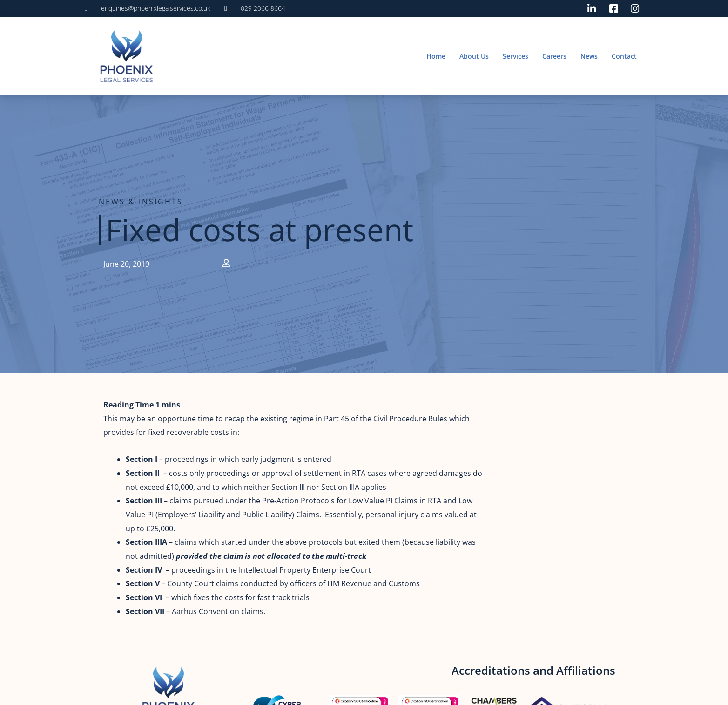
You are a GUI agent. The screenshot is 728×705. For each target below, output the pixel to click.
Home (436, 56)
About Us (474, 56)
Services (516, 56)
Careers (554, 56)
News (589, 56)
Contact (624, 56)
